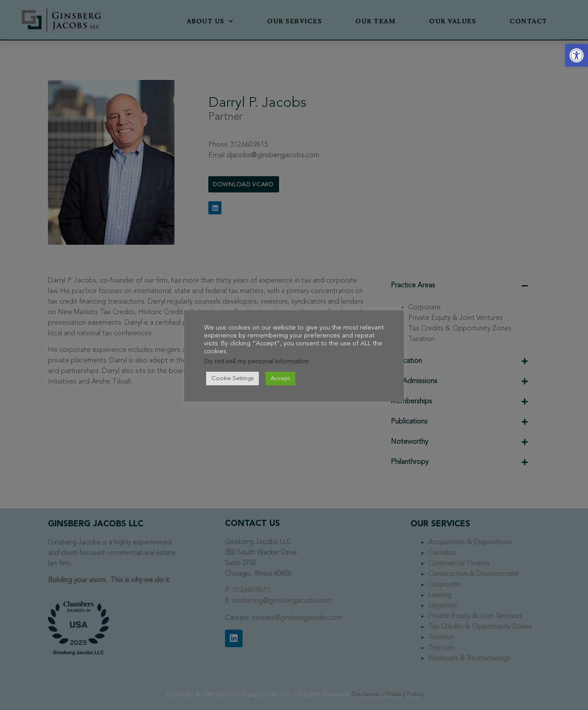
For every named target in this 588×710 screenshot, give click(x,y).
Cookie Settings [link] (232, 379)
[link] (577, 55)
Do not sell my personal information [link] (256, 362)
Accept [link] (280, 379)
